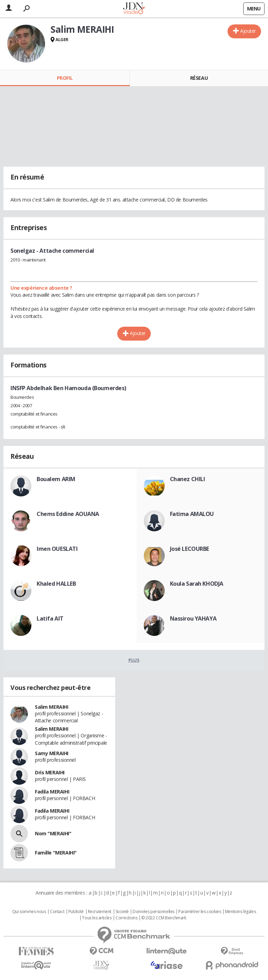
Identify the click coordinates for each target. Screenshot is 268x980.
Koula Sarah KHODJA (197, 584)
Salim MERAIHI (52, 707)
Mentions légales (240, 912)
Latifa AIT (50, 618)
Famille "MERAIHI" (56, 853)
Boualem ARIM (56, 479)
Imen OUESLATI (57, 549)
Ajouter (248, 31)
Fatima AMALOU (192, 514)
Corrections (126, 918)
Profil (65, 78)
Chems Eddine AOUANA (68, 514)
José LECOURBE (190, 549)
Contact (57, 912)
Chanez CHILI (188, 479)
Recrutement (100, 912)
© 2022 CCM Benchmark (164, 918)
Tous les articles (97, 918)
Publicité (76, 912)
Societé (122, 912)
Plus (134, 660)
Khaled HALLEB (56, 584)
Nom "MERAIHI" (53, 833)
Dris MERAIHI (50, 772)
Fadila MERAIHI (52, 792)
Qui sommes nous (29, 912)
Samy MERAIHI (52, 753)
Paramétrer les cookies (200, 912)
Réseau (199, 78)
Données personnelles (154, 912)
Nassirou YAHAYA (193, 618)
